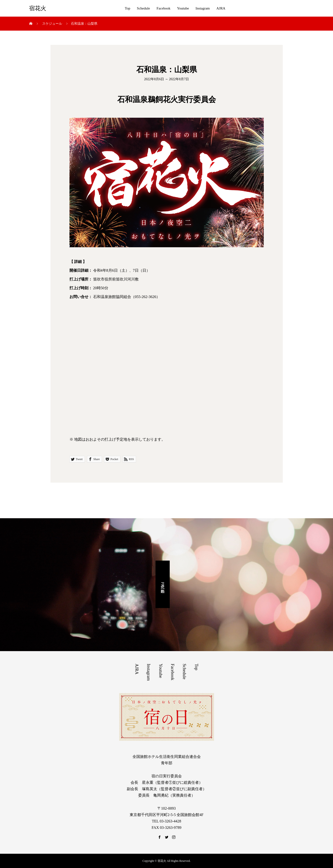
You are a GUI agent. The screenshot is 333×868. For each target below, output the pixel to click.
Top (127, 8)
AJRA (221, 8)
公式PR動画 (163, 584)
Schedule (144, 8)
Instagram (203, 8)
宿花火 (38, 8)
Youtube (183, 8)
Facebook (164, 8)
